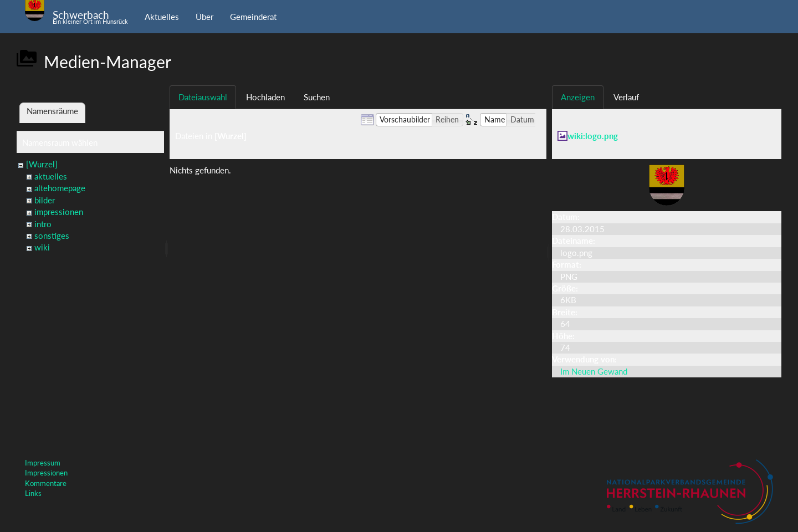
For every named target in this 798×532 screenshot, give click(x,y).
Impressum (43, 463)
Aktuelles (162, 17)
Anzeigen (578, 97)
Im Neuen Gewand (594, 371)
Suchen (317, 97)
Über (204, 17)
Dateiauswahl (203, 97)
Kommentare (46, 483)
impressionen (59, 212)
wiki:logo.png (593, 136)
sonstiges (52, 236)
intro (43, 224)
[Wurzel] (42, 164)
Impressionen (46, 473)
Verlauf (626, 97)
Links (33, 493)
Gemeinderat (253, 17)
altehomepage (60, 188)
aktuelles (51, 176)
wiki (42, 247)
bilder (45, 200)
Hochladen (265, 97)
